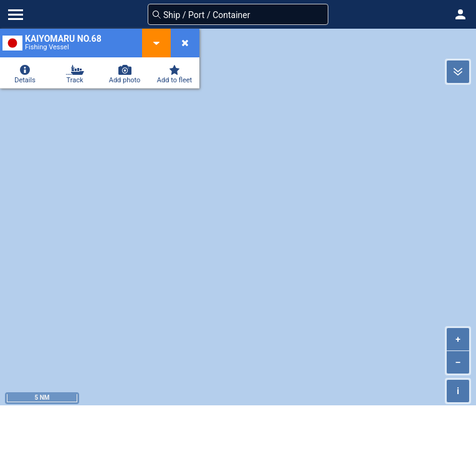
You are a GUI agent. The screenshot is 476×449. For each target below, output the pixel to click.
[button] (460, 14)
